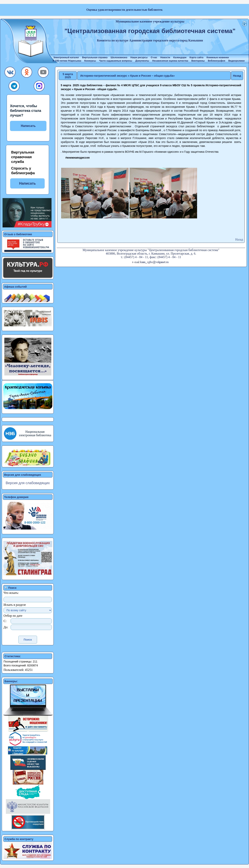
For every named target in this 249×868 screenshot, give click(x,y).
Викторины (198, 61)
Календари (180, 57)
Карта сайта (197, 57)
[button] (10, 73)
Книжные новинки (218, 57)
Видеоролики (236, 61)
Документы (142, 61)
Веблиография (216, 61)
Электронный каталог (66, 57)
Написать (28, 126)
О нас (154, 57)
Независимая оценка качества (170, 61)
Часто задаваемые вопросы (116, 61)
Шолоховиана (119, 57)
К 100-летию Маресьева (67, 61)
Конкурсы (90, 61)
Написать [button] (27, 183)
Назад (237, 76)
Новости (165, 57)
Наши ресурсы (139, 57)
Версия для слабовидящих (28, 483)
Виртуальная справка (95, 57)
